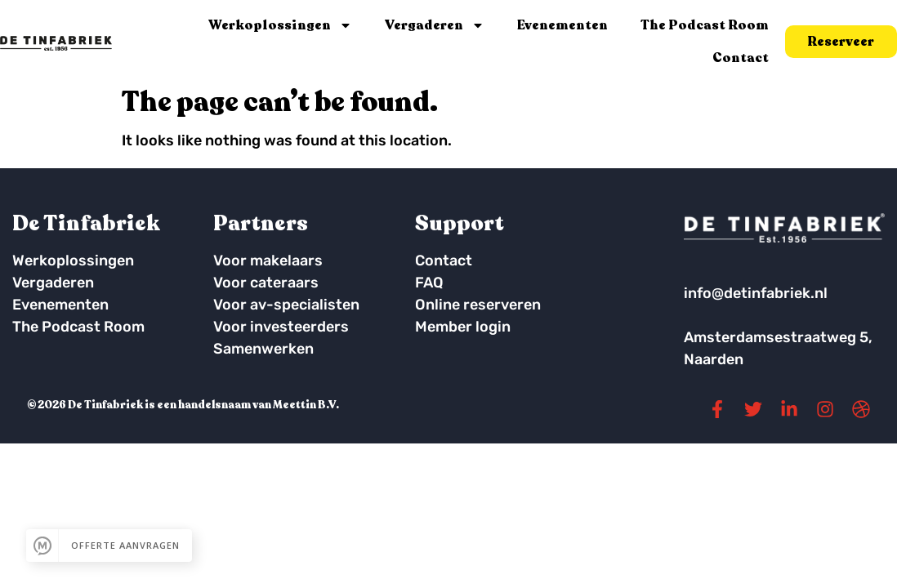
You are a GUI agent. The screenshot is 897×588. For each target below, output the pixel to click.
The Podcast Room (705, 25)
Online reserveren (478, 305)
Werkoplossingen (280, 25)
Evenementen (562, 25)
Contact (741, 58)
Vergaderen (435, 25)
